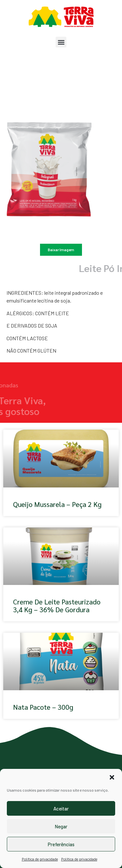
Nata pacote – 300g (43, 707)
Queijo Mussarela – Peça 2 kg (57, 504)
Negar (61, 826)
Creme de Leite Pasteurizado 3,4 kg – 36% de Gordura (57, 605)
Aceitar (61, 809)
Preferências (61, 844)
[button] (112, 777)
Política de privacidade (40, 859)
